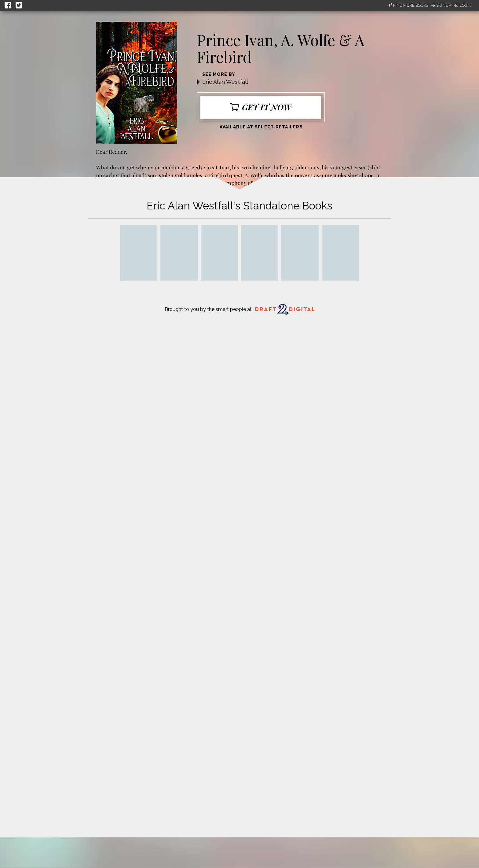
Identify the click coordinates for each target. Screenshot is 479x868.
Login (463, 5)
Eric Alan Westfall (225, 82)
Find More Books (408, 5)
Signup (441, 5)
